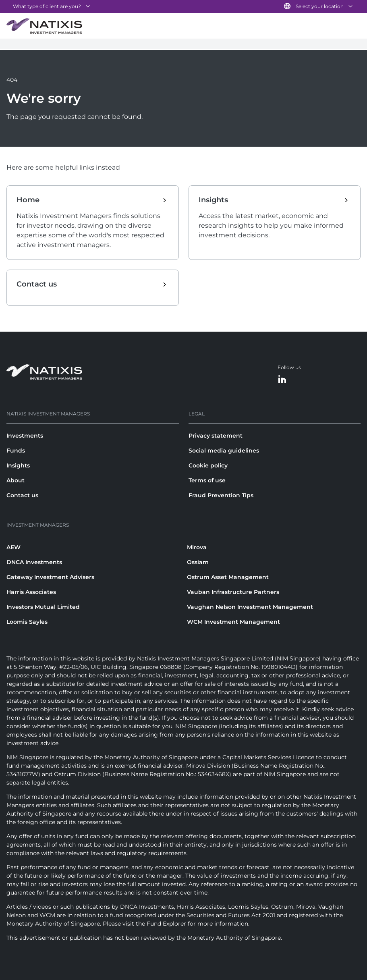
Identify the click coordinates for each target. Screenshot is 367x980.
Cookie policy (208, 465)
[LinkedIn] (282, 380)
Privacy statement (216, 436)
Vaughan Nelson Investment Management (250, 607)
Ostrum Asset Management (228, 577)
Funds (16, 451)
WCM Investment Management (233, 622)
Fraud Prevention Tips (221, 495)
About (16, 480)
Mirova (197, 547)
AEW (13, 547)
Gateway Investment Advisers (50, 577)
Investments (25, 436)
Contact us (22, 495)
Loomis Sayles (27, 622)
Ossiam (198, 562)
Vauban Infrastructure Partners (233, 592)
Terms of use (207, 480)
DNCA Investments (34, 562)
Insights (18, 465)
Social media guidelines (224, 451)
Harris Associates (31, 592)
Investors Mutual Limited (43, 607)
